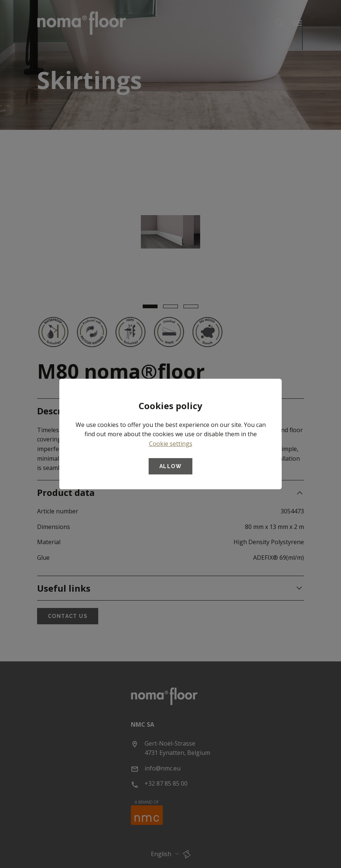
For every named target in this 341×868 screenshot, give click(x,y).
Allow (170, 466)
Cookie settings (171, 444)
